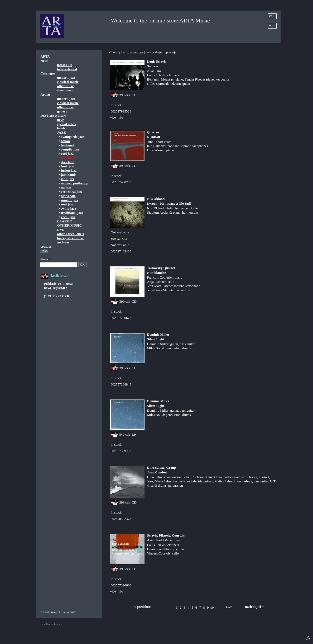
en (271, 25)
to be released (67, 69)
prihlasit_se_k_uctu (58, 283)
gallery (62, 111)
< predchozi (143, 607)
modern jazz (66, 77)
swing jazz (68, 208)
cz (271, 16)
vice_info (117, 117)
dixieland (68, 162)
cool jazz (67, 154)
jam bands (69, 175)
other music (66, 86)
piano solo (68, 196)
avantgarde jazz (73, 137)
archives (63, 242)
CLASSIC (65, 221)
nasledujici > (255, 607)
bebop (65, 141)
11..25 (228, 607)
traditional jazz (72, 213)
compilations (70, 149)
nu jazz (66, 187)
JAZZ (62, 132)
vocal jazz (68, 217)
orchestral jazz (72, 192)
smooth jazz (70, 200)
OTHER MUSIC (70, 225)
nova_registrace (56, 288)
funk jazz (68, 166)
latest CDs (65, 65)
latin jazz (68, 179)
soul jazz (67, 204)
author (139, 52)
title (129, 52)
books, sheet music (71, 238)
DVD (61, 230)
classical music (68, 82)
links (44, 251)
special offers (67, 124)
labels (61, 128)
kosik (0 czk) (60, 276)
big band (67, 145)
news (61, 120)
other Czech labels (71, 234)
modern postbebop (75, 183)
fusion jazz (69, 170)
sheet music (66, 90)
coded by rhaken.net (51, 624)
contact (46, 246)
